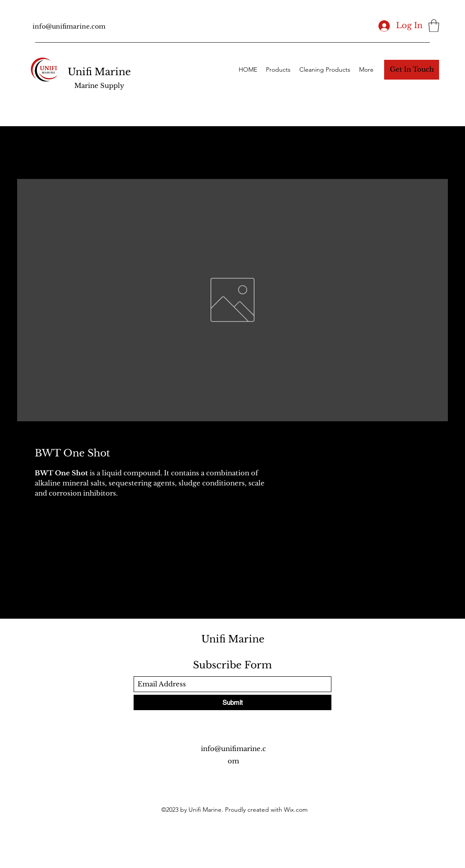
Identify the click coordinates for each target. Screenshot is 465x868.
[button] (434, 26)
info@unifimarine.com (69, 26)
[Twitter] (232, 781)
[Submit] (232, 702)
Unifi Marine (99, 72)
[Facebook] (219, 781)
